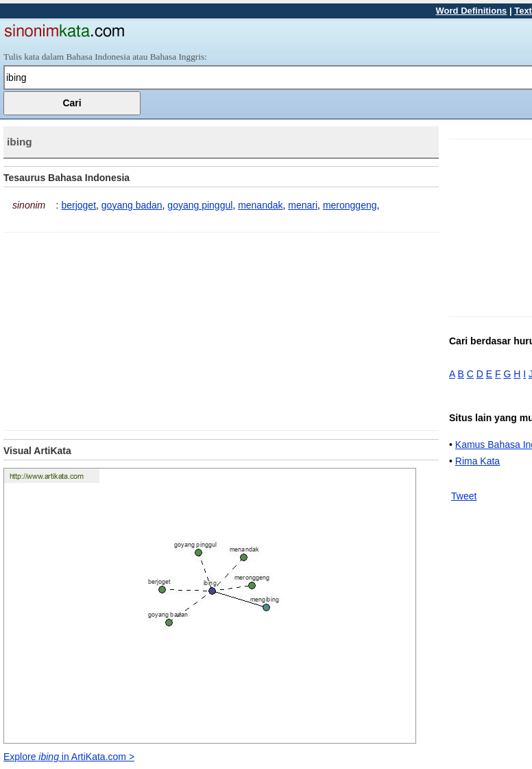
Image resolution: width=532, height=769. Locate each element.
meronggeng (350, 205)
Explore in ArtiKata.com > (69, 757)
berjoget (78, 205)
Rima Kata (477, 461)
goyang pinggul (200, 205)
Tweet (464, 496)
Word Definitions (472, 11)
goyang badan (132, 205)
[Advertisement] (119, 329)
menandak (260, 205)
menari (303, 205)
